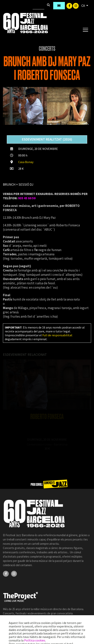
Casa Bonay (26, 162)
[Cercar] (38, 6)
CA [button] (83, 6)
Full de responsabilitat (57, 335)
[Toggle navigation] (85, 30)
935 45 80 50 (27, 198)
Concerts (47, 49)
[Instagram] (76, 5)
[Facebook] (70, 5)
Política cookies (35, 640)
